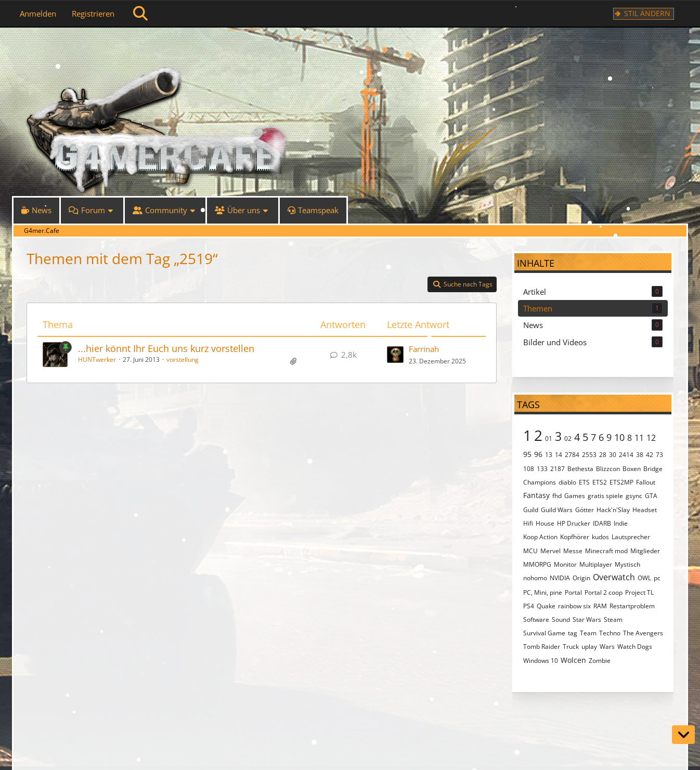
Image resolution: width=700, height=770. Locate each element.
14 (559, 455)
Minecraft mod (606, 551)
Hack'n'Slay (613, 510)
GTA (651, 496)
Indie (621, 523)
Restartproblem (632, 606)
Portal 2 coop (604, 592)
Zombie (600, 661)
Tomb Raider (542, 647)
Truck (571, 647)
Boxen (632, 469)
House (545, 523)
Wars (607, 647)
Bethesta (580, 469)
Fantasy (536, 495)
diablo (567, 482)
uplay (589, 647)
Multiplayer (596, 564)
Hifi (528, 523)
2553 (589, 455)
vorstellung (183, 360)
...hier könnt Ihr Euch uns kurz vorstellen (166, 348)
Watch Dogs (635, 647)
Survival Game (544, 633)
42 (650, 455)
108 (529, 469)
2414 (626, 455)
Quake (546, 606)
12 (651, 438)
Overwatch (614, 577)
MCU (530, 551)
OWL (644, 578)
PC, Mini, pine (543, 592)
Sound (561, 619)
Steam (613, 619)
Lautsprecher (631, 537)
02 (568, 439)
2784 (572, 455)
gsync (634, 496)
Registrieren (93, 14)
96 (538, 454)
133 (542, 469)
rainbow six (574, 606)
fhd (557, 496)
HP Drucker (574, 523)
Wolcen (573, 660)
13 (549, 455)
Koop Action (540, 537)
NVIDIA (560, 578)
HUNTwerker (97, 360)
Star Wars (587, 619)
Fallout (646, 482)
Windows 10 (541, 661)
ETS (584, 482)
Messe (573, 551)
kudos (600, 537)
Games (575, 496)
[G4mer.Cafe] (350, 47)
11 (639, 438)
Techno (610, 633)
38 (640, 455)
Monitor (565, 564)
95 (527, 454)
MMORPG (537, 564)
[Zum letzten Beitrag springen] (395, 355)
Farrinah (424, 349)
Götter (585, 510)
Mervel (550, 551)
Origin (581, 578)
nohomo (535, 578)
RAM (600, 606)
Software (536, 619)
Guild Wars (557, 510)
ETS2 (600, 482)
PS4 (529, 606)
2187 (558, 469)
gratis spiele (605, 496)
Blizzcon (608, 469)
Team (588, 633)
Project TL (639, 592)
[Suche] (140, 14)
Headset (645, 510)
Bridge (653, 469)
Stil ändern (647, 13)
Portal (573, 592)
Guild (531, 510)
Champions (540, 482)
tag (573, 633)
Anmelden (38, 14)
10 (619, 437)
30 (613, 455)
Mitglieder (645, 551)
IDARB (602, 523)
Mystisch (627, 564)
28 (603, 455)
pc (657, 578)
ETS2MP (621, 482)
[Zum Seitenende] (683, 735)
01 (549, 439)
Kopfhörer (575, 537)
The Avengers (643, 633)
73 (659, 455)
